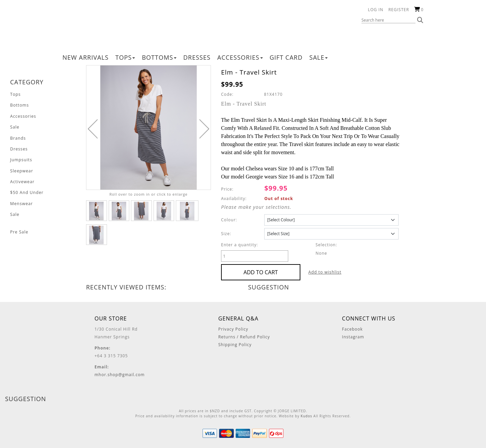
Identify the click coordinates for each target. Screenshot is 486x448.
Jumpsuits (21, 159)
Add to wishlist (314, 272)
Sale (319, 57)
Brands (18, 137)
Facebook (352, 329)
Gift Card (286, 57)
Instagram (353, 337)
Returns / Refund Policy (244, 337)
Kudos (306, 416)
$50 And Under (26, 191)
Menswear (21, 202)
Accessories (240, 57)
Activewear (22, 181)
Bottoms (159, 57)
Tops (125, 57)
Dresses (197, 57)
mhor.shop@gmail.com (120, 375)
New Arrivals (86, 57)
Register (399, 10)
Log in (376, 10)
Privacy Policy (233, 329)
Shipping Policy (235, 345)
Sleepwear (21, 170)
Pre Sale (19, 230)
